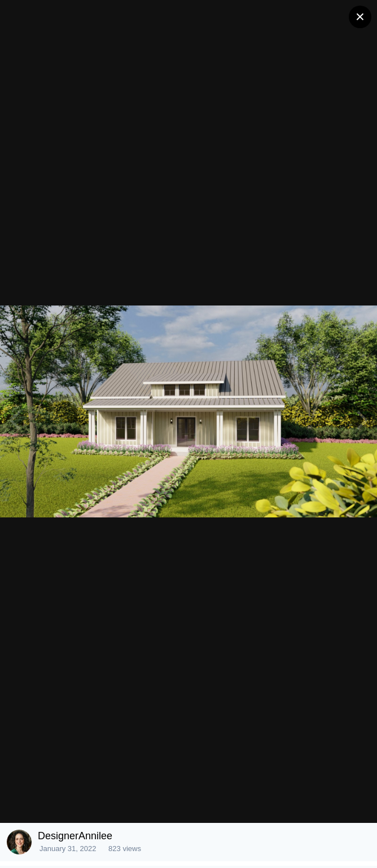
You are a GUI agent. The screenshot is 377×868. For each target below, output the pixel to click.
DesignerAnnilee (75, 836)
